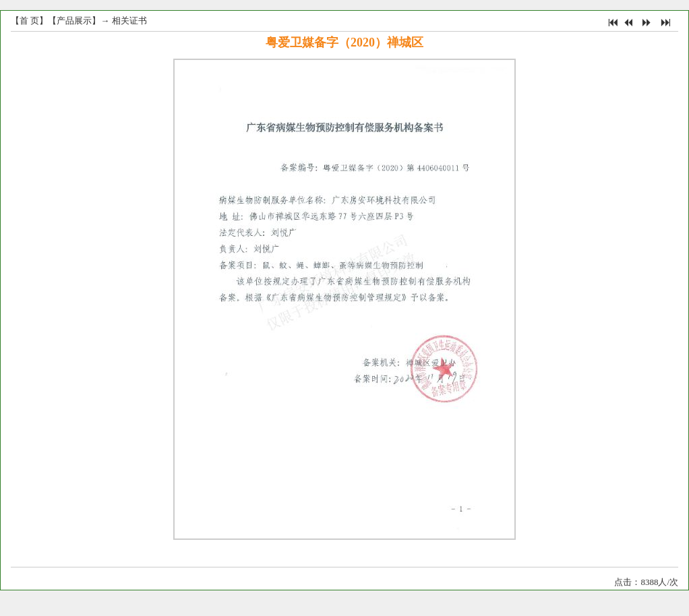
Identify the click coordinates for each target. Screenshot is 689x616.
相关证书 (129, 21)
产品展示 (74, 21)
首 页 (29, 21)
